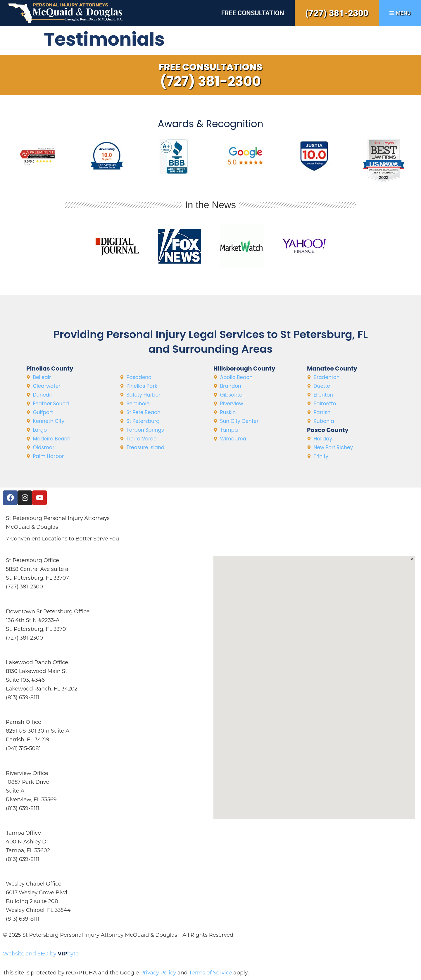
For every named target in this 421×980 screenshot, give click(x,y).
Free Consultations (211, 67)
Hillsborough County (244, 368)
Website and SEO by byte (41, 954)
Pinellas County (50, 368)
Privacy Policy (158, 973)
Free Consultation (252, 13)
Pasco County (328, 430)
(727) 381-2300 (337, 13)
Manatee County (332, 368)
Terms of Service (210, 973)
